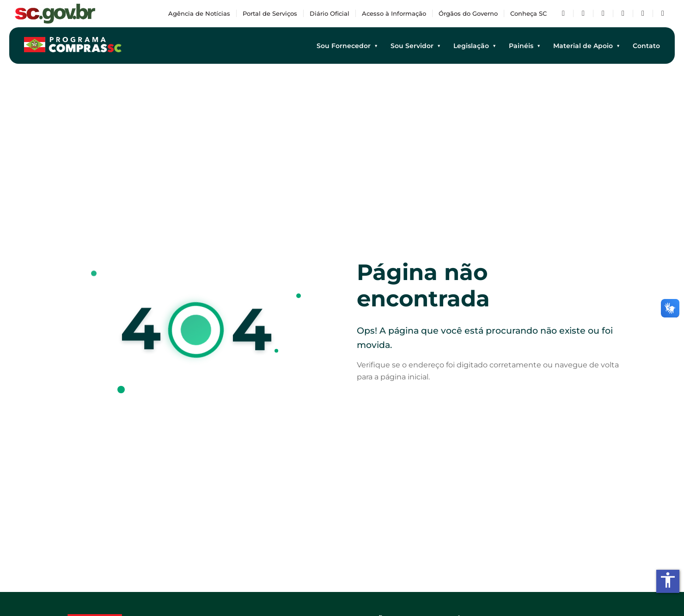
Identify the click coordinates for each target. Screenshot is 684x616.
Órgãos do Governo (468, 13)
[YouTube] (603, 13)
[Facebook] (563, 13)
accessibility (668, 580)
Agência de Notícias (199, 13)
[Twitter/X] (583, 13)
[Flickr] (643, 13)
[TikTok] (663, 13)
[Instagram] (623, 13)
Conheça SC (528, 13)
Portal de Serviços (270, 13)
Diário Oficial (330, 13)
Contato (646, 46)
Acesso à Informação (394, 13)
